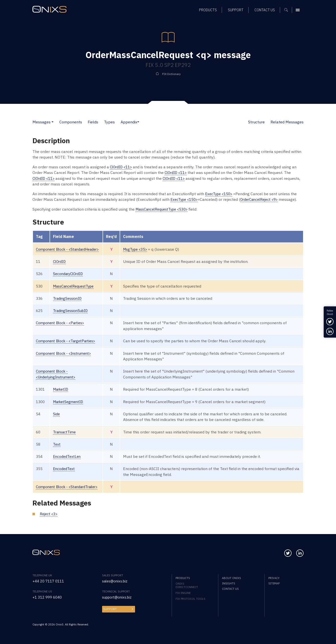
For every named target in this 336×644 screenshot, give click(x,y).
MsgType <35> (141, 249)
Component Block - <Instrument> (66, 353)
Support (109, 609)
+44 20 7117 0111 (48, 581)
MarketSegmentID (69, 402)
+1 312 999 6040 (47, 597)
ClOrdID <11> (122, 167)
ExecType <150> (220, 194)
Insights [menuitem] (228, 583)
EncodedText (65, 469)
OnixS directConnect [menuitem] (187, 585)
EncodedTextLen (68, 456)
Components (71, 122)
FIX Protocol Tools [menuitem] (190, 599)
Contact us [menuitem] (230, 589)
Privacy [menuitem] (274, 578)
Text (57, 444)
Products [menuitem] (183, 578)
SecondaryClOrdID (69, 274)
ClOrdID (60, 261)
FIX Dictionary (171, 74)
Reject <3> (49, 514)
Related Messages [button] (287, 122)
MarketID (62, 389)
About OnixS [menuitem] (231, 578)
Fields (93, 122)
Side (57, 414)
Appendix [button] (129, 122)
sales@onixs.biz (116, 581)
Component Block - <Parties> (62, 323)
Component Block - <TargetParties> (68, 341)
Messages (42, 122)
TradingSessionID (68, 298)
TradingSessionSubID (72, 311)
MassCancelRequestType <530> (164, 209)
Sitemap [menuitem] (274, 583)
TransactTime (65, 432)
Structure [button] (256, 122)
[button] (52, 122)
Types (109, 122)
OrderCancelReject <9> (263, 199)
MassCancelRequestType (76, 286)
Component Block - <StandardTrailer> (69, 487)
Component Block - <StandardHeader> (70, 249)
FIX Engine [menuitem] (183, 593)
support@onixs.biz (118, 597)
